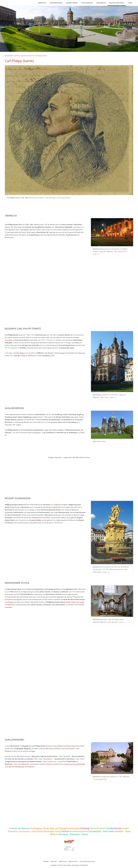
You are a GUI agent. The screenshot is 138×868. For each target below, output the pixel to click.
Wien (102, 828)
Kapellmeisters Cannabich (41, 518)
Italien (126, 828)
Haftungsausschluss (87, 861)
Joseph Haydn (71, 602)
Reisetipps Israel (52, 831)
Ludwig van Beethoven (28, 356)
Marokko (118, 828)
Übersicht (42, 3)
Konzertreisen (56, 3)
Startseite (17, 56)
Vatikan (65, 831)
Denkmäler (101, 3)
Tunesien (12, 831)
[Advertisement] (62, 479)
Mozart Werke (72, 3)
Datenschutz (73, 861)
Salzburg (57, 505)
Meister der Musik (117, 3)
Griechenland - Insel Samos (101, 831)
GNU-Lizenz (49, 749)
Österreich (94, 828)
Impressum (63, 861)
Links (130, 3)
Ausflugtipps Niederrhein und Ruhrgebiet (50, 828)
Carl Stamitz (67, 746)
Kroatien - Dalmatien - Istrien (74, 834)
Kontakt (54, 861)
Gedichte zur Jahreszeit (20, 828)
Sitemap (46, 861)
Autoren (26, 751)
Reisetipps (75, 828)
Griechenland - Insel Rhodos (31, 831)
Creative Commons (52, 764)
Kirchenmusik (87, 3)
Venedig (109, 828)
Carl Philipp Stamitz (41, 56)
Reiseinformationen (79, 831)
